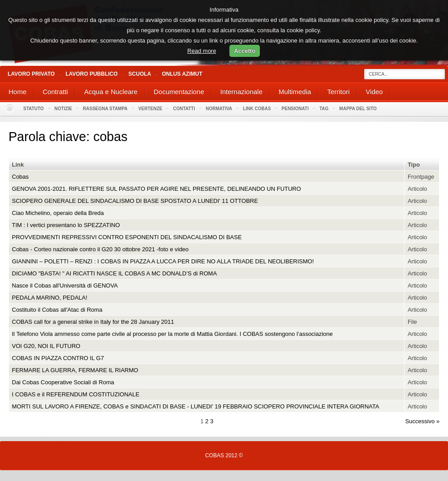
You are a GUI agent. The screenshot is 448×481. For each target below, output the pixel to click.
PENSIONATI (295, 109)
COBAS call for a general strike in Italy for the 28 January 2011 (93, 322)
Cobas (21, 177)
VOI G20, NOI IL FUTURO (46, 346)
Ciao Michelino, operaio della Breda (58, 213)
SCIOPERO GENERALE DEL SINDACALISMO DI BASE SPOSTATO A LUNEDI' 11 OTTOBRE (135, 201)
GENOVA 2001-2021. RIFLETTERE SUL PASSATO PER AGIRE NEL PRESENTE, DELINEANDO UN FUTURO (157, 189)
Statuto (34, 109)
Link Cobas (257, 109)
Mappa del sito (358, 109)
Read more (202, 51)
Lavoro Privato (31, 74)
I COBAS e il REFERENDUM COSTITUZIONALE (76, 394)
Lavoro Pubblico (91, 74)
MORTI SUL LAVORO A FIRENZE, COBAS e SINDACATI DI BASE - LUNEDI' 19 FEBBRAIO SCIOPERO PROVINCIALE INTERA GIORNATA (196, 406)
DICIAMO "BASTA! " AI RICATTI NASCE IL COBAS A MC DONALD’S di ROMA (115, 273)
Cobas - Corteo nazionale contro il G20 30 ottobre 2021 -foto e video (101, 249)
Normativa (219, 109)
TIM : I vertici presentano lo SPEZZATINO (66, 225)
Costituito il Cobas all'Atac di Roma (57, 310)
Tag (324, 109)
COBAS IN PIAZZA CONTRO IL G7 (58, 358)
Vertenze (150, 109)
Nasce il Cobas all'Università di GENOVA (65, 286)
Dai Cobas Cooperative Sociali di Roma (63, 382)
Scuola (140, 74)
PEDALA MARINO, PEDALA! (50, 298)
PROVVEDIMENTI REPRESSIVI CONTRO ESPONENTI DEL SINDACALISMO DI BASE (127, 237)
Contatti (184, 109)
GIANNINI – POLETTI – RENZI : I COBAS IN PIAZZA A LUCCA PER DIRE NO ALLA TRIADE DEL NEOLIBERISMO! (163, 261)
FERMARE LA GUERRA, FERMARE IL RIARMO (75, 370)
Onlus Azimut (182, 74)
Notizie (63, 109)
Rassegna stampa (105, 109)
